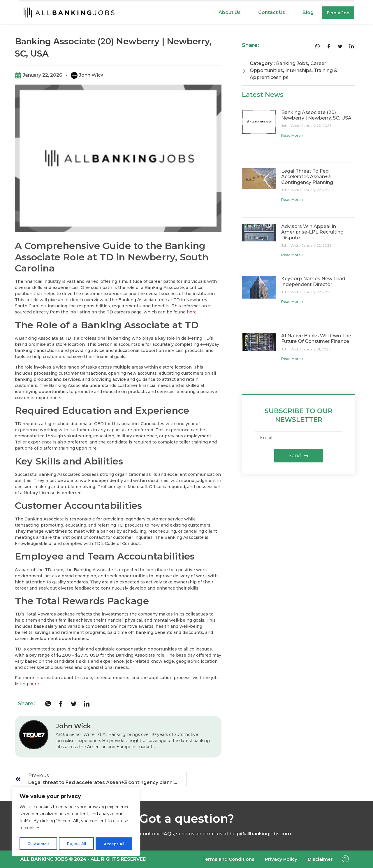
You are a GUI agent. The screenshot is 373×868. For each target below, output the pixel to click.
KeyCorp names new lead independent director (313, 281)
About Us (228, 12)
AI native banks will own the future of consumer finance (316, 339)
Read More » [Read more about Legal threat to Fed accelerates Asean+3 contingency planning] (292, 200)
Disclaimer (319, 859)
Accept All (114, 844)
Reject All (76, 844)
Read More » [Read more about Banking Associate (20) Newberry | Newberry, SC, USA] (292, 135)
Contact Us (270, 12)
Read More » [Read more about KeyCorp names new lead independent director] (292, 302)
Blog (306, 12)
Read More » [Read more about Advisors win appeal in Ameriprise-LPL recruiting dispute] (292, 255)
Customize (38, 844)
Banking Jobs (292, 63)
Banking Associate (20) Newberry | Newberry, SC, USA (316, 115)
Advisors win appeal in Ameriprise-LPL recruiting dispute (312, 232)
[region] (76, 822)
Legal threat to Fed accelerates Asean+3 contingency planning (307, 177)
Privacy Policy (278, 859)
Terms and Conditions (224, 859)
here (192, 312)
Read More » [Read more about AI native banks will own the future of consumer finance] (292, 359)
